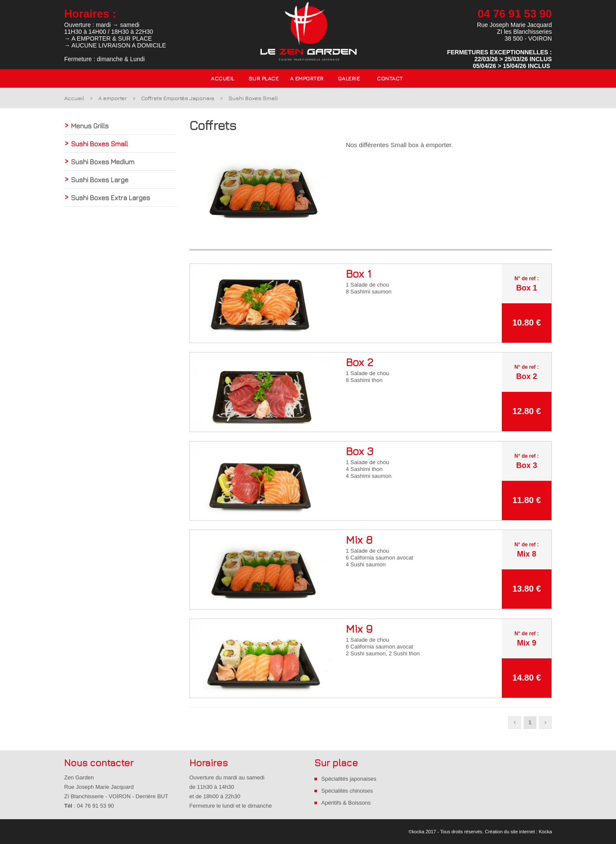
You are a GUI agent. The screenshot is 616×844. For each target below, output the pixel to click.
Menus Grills (90, 126)
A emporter (113, 98)
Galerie (349, 78)
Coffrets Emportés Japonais (178, 98)
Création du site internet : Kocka (518, 832)
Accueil (223, 78)
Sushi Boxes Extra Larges (111, 198)
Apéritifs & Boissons (346, 803)
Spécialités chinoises (347, 791)
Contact (390, 78)
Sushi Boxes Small (253, 98)
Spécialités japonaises (349, 779)
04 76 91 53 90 (515, 14)
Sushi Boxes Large (100, 180)
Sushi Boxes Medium (103, 162)
